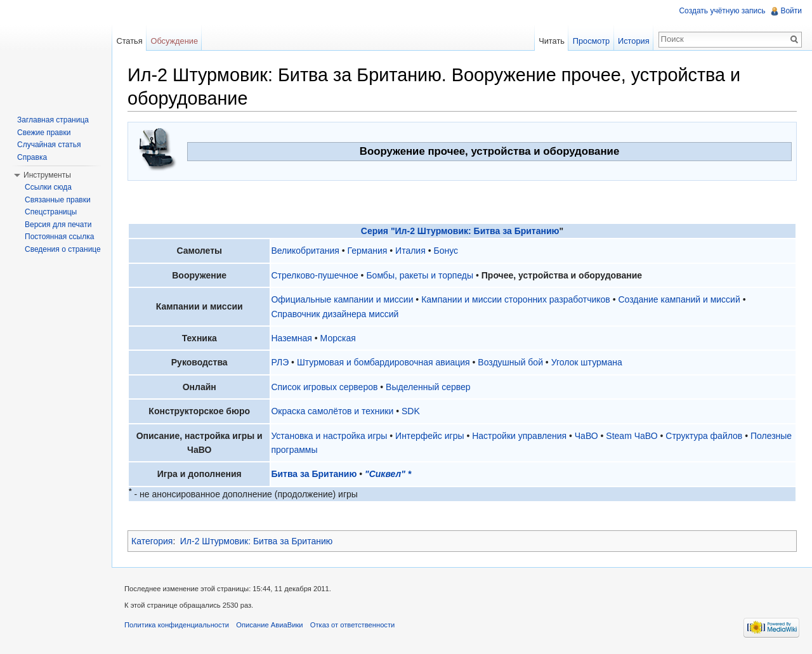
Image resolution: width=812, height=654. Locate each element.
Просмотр (591, 41)
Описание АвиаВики (269, 625)
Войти (791, 11)
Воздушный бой (510, 362)
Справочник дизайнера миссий (335, 314)
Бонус (446, 251)
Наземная (291, 338)
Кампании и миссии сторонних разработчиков (516, 299)
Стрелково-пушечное (314, 275)
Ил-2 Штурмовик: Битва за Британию (257, 541)
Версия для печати (58, 225)
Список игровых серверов (324, 387)
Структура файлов (704, 436)
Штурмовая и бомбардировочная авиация (383, 362)
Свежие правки (44, 133)
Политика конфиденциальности (177, 625)
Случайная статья (49, 145)
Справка (32, 157)
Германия (368, 251)
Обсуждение (174, 41)
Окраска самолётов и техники (332, 411)
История (634, 41)
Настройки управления (519, 436)
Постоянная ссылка (59, 237)
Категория (152, 541)
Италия (410, 251)
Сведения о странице (63, 249)
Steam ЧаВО (632, 436)
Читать (552, 41)
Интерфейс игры (429, 436)
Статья (129, 41)
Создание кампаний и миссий (679, 299)
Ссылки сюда (48, 187)
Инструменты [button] (47, 175)
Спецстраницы (51, 212)
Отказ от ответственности (353, 625)
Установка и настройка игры (329, 436)
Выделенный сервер (428, 387)
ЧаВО (586, 436)
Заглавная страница (53, 120)
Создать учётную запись (722, 11)
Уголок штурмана (587, 362)
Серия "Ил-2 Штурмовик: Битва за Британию (460, 231)
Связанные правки (58, 200)
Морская (338, 338)
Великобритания (305, 251)
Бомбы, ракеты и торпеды (420, 275)
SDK (411, 411)
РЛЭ (280, 362)
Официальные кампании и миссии (342, 299)
